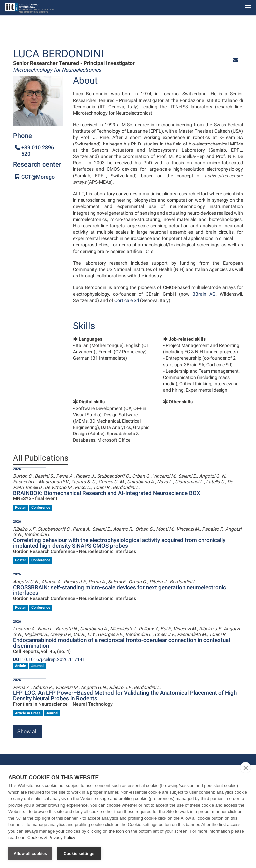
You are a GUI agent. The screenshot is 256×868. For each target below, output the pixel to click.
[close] (245, 768)
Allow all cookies (30, 854)
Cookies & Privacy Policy (51, 838)
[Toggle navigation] (248, 8)
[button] (235, 60)
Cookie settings (79, 854)
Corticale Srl (127, 300)
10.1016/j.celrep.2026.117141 (49, 659)
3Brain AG (204, 294)
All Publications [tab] (41, 458)
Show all (27, 732)
